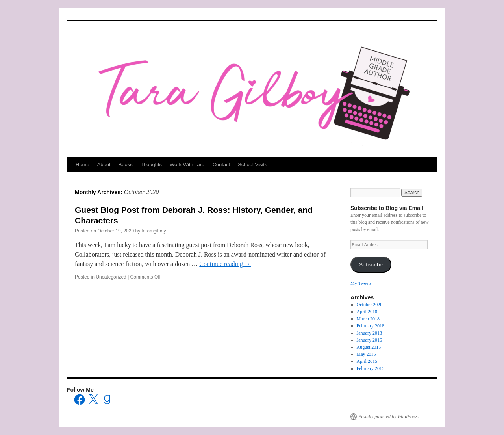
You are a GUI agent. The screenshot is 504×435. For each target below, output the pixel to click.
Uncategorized (111, 277)
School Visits (252, 165)
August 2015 (369, 347)
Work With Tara (187, 165)
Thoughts (151, 165)
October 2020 (370, 305)
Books (126, 165)
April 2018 (367, 312)
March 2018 (368, 319)
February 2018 (371, 326)
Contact (221, 165)
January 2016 (369, 340)
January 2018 (369, 333)
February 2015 (371, 368)
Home (82, 165)
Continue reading (225, 264)
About (104, 165)
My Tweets (361, 283)
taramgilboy (154, 231)
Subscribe (371, 265)
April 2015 (367, 361)
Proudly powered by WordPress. (389, 416)
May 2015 (366, 354)
